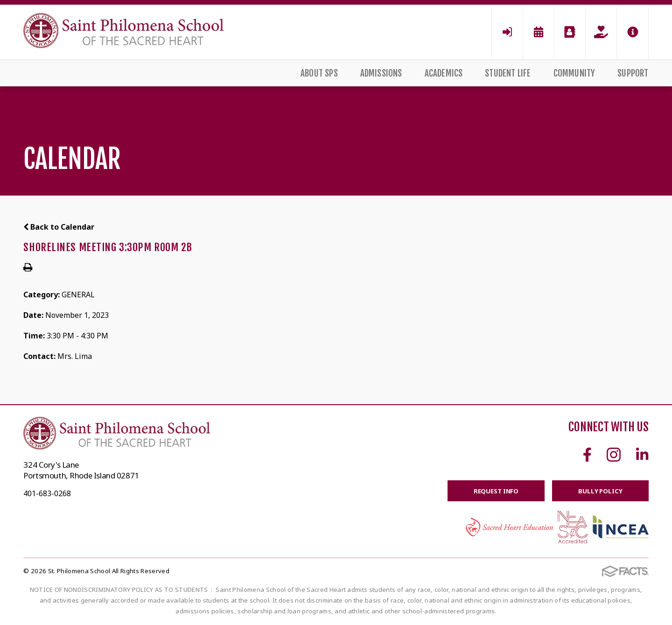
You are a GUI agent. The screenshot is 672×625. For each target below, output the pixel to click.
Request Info (488, 492)
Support (633, 73)
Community (574, 73)
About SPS (319, 73)
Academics (444, 73)
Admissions (381, 73)
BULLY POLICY (598, 492)
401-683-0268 (47, 493)
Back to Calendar (59, 227)
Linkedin (642, 455)
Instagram (614, 455)
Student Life (508, 73)
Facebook (587, 455)
